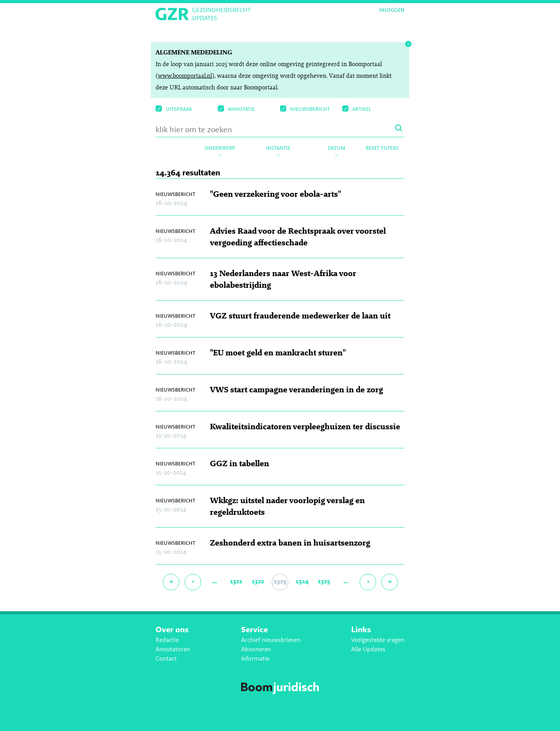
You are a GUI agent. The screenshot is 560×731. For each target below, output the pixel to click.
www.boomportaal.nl (185, 76)
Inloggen (392, 10)
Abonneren (256, 649)
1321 (236, 581)
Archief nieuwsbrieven (271, 640)
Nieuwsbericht (305, 109)
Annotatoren (173, 649)
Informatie (255, 658)
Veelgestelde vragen (378, 640)
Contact (166, 658)
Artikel (357, 109)
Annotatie (236, 109)
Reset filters (382, 148)
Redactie (167, 640)
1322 (258, 581)
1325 (324, 581)
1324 (302, 581)
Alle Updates (368, 649)
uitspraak (174, 109)
